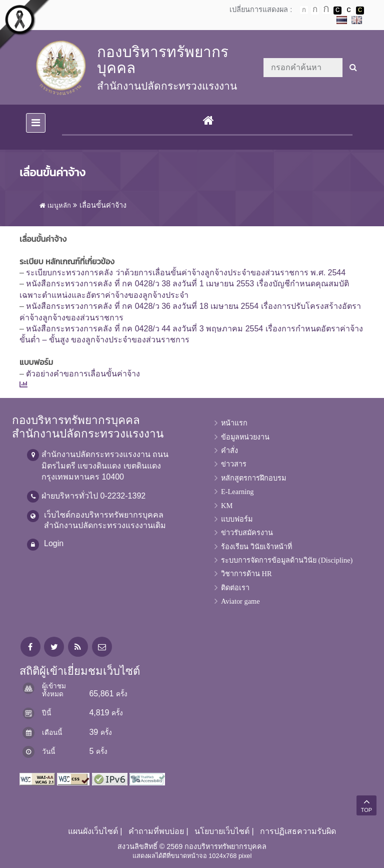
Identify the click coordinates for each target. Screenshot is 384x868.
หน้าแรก (234, 423)
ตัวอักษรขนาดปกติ (304, 10)
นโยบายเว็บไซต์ (222, 831)
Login (54, 543)
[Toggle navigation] (36, 123)
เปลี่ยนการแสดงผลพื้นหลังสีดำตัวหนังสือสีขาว (337, 11)
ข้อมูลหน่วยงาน (245, 437)
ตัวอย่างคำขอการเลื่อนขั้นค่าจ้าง (83, 374)
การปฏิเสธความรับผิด (298, 831)
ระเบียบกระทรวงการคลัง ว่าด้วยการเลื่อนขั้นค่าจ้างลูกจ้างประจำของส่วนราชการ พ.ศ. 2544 (186, 273)
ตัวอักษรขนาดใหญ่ (326, 10)
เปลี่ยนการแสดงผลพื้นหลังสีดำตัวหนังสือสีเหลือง (360, 11)
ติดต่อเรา (235, 588)
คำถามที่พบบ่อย (156, 831)
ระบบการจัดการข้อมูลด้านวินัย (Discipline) (287, 560)
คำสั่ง (229, 451)
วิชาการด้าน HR (246, 574)
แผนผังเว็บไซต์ (93, 831)
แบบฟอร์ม (237, 519)
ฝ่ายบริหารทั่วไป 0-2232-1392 (93, 496)
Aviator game (240, 601)
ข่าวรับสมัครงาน (247, 533)
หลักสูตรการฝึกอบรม (253, 478)
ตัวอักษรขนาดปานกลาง (315, 11)
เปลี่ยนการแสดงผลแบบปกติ (349, 11)
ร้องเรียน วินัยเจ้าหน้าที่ (256, 547)
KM (227, 506)
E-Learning (237, 492)
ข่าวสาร (234, 464)
